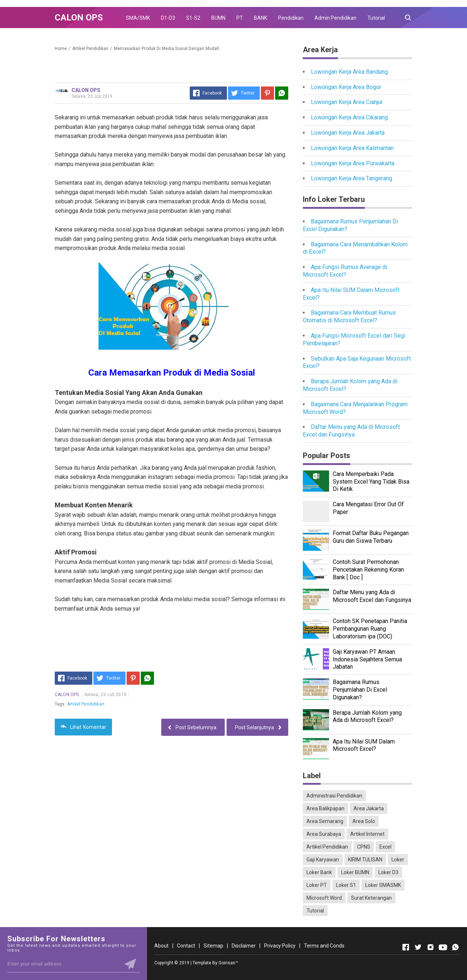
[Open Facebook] (406, 947)
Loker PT (317, 885)
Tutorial (376, 18)
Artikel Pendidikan (86, 704)
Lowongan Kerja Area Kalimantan (352, 148)
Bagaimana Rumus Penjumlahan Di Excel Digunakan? (360, 690)
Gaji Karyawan (323, 860)
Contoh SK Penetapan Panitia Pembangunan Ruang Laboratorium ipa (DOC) (370, 629)
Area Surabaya (324, 834)
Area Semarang (325, 821)
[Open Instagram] (431, 947)
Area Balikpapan (325, 808)
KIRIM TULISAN (365, 860)
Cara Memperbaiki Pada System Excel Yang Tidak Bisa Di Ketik (371, 482)
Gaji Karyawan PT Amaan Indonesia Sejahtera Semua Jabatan (367, 659)
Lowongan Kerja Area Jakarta (348, 133)
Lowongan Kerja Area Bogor (346, 87)
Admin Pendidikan (335, 18)
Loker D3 (388, 872)
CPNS (364, 847)
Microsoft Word (324, 898)
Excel (385, 847)
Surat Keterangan (371, 898)
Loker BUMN (355, 872)
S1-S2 (193, 18)
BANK (260, 18)
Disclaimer (244, 946)
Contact (186, 946)
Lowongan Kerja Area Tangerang (352, 178)
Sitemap (213, 946)
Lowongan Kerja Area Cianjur (347, 102)
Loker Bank (319, 872)
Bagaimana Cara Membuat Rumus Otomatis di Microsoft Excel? (349, 316)
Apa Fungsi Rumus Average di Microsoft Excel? (345, 271)
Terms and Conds (324, 946)
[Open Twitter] (418, 947)
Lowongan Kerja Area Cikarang (349, 117)
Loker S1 (346, 885)
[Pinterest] (267, 93)
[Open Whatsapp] (455, 947)
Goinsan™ (228, 963)
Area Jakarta (369, 808)
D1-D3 (168, 18)
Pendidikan (291, 18)
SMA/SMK (138, 18)
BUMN (218, 18)
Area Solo (364, 821)
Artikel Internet (367, 834)
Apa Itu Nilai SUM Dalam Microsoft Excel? (364, 745)
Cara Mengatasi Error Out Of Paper (368, 508)
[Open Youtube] (443, 947)
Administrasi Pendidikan (334, 796)
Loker (398, 860)
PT (240, 18)
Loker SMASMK (383, 885)
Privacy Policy (280, 946)
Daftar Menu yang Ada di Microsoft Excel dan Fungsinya (351, 431)
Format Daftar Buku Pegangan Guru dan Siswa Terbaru (371, 537)
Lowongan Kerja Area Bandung (349, 72)
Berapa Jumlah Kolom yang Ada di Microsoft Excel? (367, 716)
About (161, 946)
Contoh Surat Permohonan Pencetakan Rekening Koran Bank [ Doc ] (368, 570)
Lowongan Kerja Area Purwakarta (353, 163)
